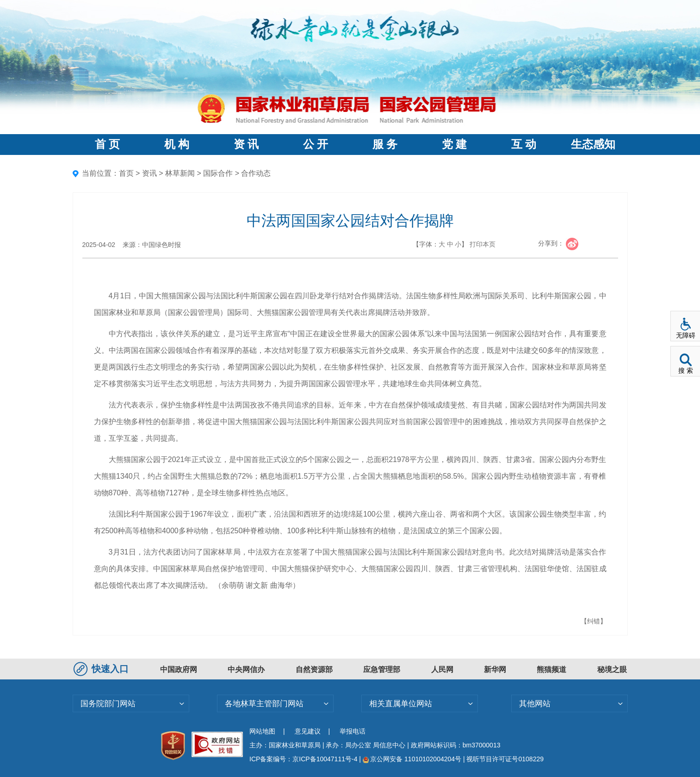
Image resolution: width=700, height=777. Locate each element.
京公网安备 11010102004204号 (412, 759)
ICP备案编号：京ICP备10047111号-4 (304, 759)
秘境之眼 (612, 669)
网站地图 (262, 731)
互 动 (524, 144)
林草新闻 (180, 173)
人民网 (442, 669)
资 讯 (246, 144)
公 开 (316, 144)
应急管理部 (382, 669)
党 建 (454, 144)
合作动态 (256, 173)
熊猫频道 (551, 669)
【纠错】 (594, 621)
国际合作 (218, 173)
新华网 (495, 669)
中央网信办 (246, 669)
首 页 (107, 144)
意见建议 (308, 731)
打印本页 (483, 244)
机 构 (177, 144)
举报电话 (353, 731)
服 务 (385, 144)
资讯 (149, 173)
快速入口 (102, 669)
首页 (126, 173)
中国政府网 (179, 669)
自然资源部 (314, 669)
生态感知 (593, 144)
